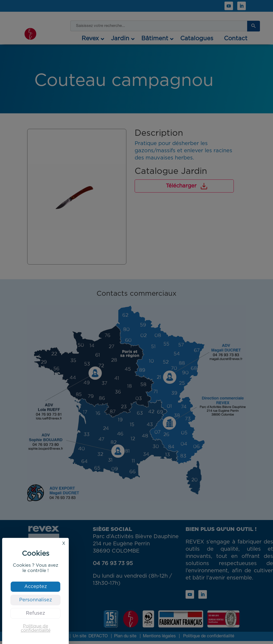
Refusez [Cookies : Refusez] (35, 613)
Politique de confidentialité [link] (36, 628)
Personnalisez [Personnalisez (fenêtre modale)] (36, 600)
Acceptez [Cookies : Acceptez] (36, 587)
